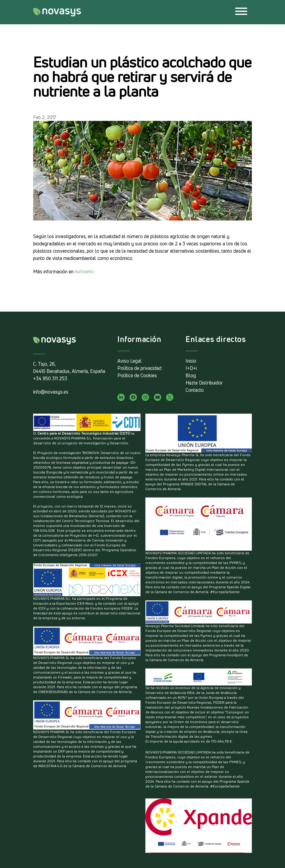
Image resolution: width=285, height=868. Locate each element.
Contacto (195, 390)
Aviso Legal (130, 361)
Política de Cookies (137, 375)
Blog (191, 375)
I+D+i (191, 368)
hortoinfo (84, 272)
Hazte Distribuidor (204, 383)
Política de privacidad (139, 368)
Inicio (191, 361)
